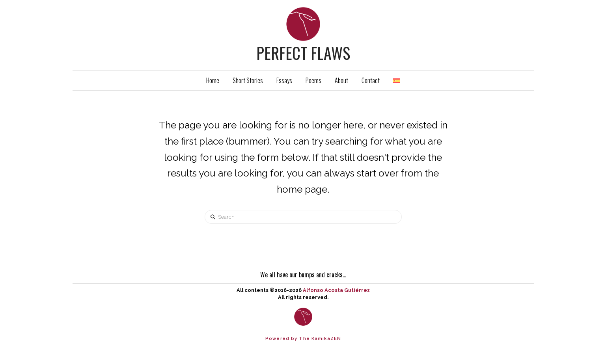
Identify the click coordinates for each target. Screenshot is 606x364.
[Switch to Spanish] (397, 80)
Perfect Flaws (303, 53)
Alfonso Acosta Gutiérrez (336, 290)
